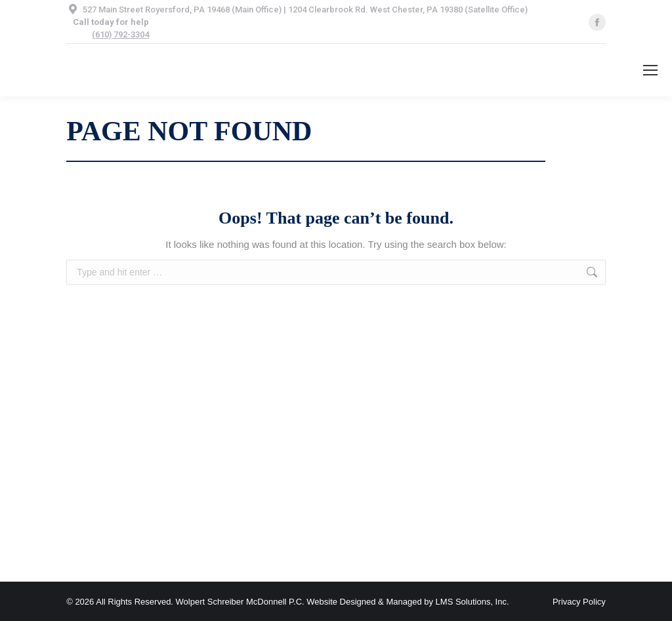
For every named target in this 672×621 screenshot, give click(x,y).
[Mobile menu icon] (650, 70)
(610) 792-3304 (120, 34)
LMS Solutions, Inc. (472, 602)
